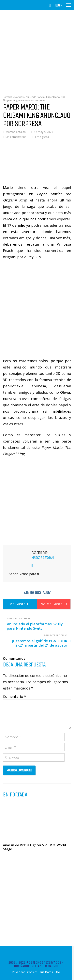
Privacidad (19, 972)
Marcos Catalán (16, 132)
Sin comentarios (16, 137)
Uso (57, 972)
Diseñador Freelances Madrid (36, 966)
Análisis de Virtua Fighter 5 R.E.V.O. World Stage (34, 847)
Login (59, 5)
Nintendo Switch (35, 97)
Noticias (19, 97)
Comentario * (15, 696)
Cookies (32, 972)
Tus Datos (46, 972)
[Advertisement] (37, 50)
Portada (7, 97)
